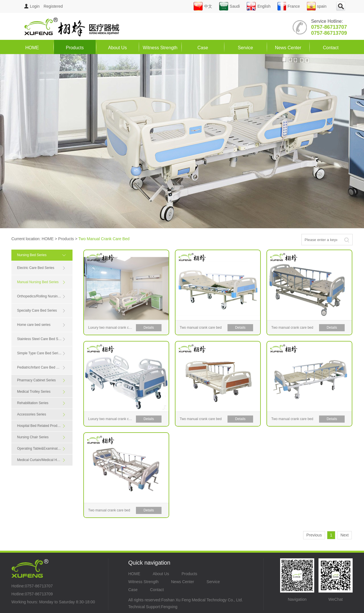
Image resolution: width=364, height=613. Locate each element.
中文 (203, 6)
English (258, 6)
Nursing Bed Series (43, 255)
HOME (32, 48)
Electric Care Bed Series (41, 268)
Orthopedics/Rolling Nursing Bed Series (45, 296)
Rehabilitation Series (41, 403)
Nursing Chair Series (41, 437)
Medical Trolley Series (41, 392)
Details (149, 328)
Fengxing (169, 607)
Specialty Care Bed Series (41, 311)
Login (32, 6)
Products (75, 48)
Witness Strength (160, 48)
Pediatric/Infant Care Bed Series (41, 368)
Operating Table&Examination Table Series (45, 449)
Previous (314, 535)
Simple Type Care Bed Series (41, 353)
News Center (288, 48)
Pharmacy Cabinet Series (41, 380)
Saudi (229, 6)
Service (245, 48)
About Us (117, 48)
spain (317, 6)
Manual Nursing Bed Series (41, 282)
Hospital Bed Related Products (41, 426)
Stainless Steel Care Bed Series (41, 339)
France (289, 6)
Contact (331, 48)
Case (203, 48)
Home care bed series (41, 325)
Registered (53, 6)
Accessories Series (41, 415)
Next (345, 535)
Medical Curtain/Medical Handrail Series (45, 460)
